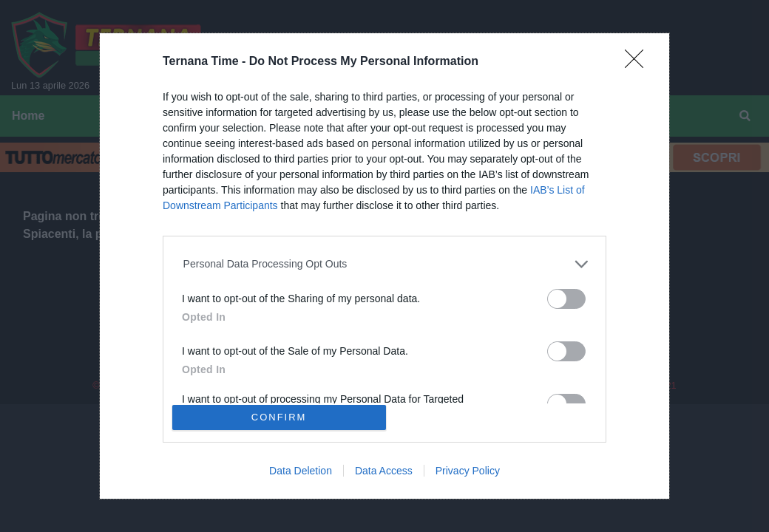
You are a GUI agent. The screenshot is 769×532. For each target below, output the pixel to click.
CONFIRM (279, 417)
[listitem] (385, 264)
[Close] (639, 64)
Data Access (384, 471)
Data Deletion (301, 471)
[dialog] (384, 266)
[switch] (566, 299)
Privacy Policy (468, 471)
